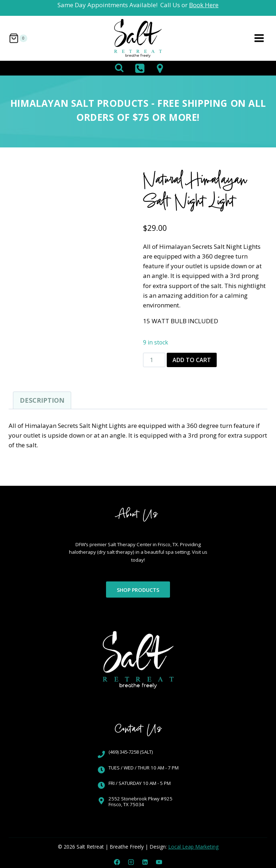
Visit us (154, 560)
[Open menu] (259, 38)
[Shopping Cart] (18, 38)
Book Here (204, 5)
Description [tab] (42, 400)
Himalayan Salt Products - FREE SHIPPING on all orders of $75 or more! (138, 110)
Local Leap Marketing (193, 847)
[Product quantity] (154, 360)
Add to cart (192, 360)
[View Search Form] (119, 68)
